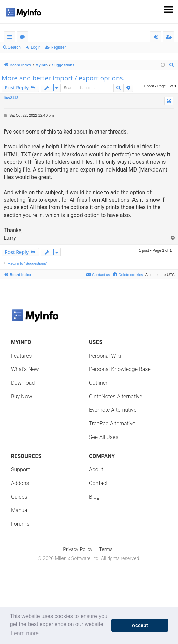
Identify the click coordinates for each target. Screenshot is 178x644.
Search (14, 47)
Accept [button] (140, 625)
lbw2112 (11, 98)
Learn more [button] (25, 633)
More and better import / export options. (63, 78)
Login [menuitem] (157, 38)
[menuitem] (172, 65)
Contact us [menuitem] (98, 274)
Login (35, 47)
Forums (24, 38)
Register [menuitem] (170, 38)
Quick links (11, 38)
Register (58, 47)
